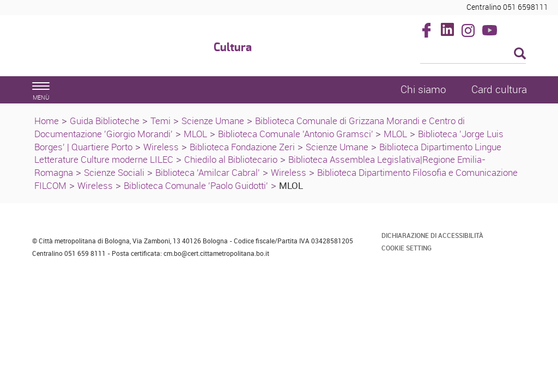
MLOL (195, 134)
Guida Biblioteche (105, 121)
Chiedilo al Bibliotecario (231, 159)
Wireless (161, 147)
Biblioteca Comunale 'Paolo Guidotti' (196, 185)
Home (47, 121)
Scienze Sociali (114, 172)
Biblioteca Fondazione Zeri (242, 147)
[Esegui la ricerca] (520, 54)
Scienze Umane (213, 121)
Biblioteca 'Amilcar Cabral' (208, 172)
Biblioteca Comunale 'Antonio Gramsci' (297, 134)
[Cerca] (473, 54)
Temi (160, 121)
